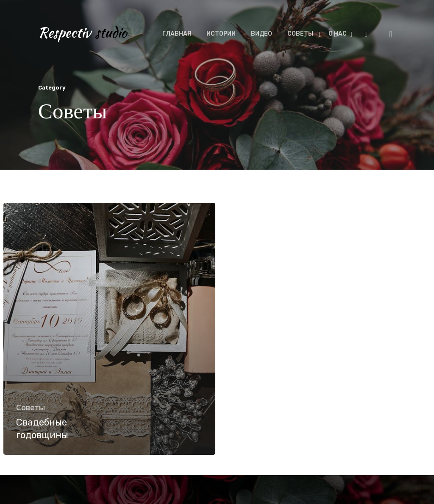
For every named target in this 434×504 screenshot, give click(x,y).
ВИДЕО (262, 34)
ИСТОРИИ (221, 34)
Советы (31, 407)
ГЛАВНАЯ (177, 34)
